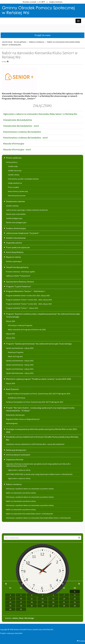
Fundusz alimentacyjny (16, 228)
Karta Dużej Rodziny (15, 252)
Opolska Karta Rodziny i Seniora (20, 282)
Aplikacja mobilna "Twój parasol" (18, 276)
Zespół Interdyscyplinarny (17, 267)
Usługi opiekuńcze (15, 183)
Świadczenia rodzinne (15, 201)
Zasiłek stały (13, 166)
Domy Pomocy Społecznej (18, 191)
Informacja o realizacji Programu (20, 325)
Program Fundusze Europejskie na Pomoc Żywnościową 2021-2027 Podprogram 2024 (38, 394)
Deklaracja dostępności (16, 450)
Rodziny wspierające (14, 261)
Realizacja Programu (16, 352)
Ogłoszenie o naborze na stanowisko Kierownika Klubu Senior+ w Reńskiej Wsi (40, 114)
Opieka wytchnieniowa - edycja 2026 (20, 348)
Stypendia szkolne (14, 243)
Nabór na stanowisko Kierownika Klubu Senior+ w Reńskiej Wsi (30, 514)
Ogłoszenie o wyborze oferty (19, 470)
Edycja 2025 (10, 334)
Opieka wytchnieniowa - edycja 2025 (20, 361)
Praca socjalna (13, 187)
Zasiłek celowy (14, 175)
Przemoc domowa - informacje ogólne (20, 272)
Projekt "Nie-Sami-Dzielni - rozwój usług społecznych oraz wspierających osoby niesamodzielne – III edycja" (40, 409)
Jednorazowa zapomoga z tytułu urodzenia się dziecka (27, 210)
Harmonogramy (12, 423)
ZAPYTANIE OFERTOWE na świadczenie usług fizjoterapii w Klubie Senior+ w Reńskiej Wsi (39, 474)
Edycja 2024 (10, 338)
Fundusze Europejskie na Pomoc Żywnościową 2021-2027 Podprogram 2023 (35, 402)
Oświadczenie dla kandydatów (18, 120)
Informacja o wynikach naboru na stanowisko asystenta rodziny (30, 489)
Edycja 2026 (10, 321)
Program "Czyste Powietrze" (19, 286)
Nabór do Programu (15, 356)
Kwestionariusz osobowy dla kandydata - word (25, 138)
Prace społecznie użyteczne (18, 247)
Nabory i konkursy (37, 42)
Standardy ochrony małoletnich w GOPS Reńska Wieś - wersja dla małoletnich (35, 444)
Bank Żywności (12, 389)
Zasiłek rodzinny (12, 206)
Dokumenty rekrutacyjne (15, 415)
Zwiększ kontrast (56, 2)
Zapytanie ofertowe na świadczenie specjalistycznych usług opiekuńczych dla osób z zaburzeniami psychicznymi (38, 465)
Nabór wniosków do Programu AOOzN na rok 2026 (27, 330)
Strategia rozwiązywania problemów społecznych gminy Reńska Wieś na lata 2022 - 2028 (42, 431)
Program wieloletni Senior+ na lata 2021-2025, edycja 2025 (28, 296)
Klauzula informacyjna (14, 144)
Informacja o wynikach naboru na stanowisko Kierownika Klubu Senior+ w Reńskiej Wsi (38, 518)
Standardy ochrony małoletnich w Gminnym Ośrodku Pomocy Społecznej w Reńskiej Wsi (42, 438)
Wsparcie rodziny (13, 257)
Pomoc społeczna (14, 158)
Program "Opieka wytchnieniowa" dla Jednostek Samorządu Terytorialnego (39, 344)
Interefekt (19, 633)
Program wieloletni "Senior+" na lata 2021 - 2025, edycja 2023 (29, 304)
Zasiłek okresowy (15, 171)
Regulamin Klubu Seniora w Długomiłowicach (23, 419)
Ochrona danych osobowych (18, 455)
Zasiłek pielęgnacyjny (14, 218)
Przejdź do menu (42, 35)
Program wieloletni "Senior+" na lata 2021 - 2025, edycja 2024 (29, 300)
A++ (43, 2)
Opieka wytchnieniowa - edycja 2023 (20, 369)
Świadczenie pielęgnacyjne (16, 222)
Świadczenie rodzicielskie (16, 214)
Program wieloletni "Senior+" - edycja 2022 (22, 308)
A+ (40, 2)
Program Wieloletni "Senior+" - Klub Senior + (26, 291)
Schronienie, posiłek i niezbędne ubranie (23, 179)
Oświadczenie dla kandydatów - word (21, 126)
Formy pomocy (12, 162)
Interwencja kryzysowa (17, 196)
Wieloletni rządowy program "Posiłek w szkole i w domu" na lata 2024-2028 (38, 379)
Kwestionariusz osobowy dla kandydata (22, 132)
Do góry (81, 641)
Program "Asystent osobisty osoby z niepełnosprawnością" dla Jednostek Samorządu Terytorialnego (43, 315)
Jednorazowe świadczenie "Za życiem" (23, 233)
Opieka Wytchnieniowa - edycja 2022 (20, 373)
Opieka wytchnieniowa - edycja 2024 (20, 365)
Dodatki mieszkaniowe (16, 238)
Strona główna (20, 42)
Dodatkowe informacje (17, 398)
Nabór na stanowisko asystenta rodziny (21, 493)
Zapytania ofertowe (15, 459)
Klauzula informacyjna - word (17, 149)
